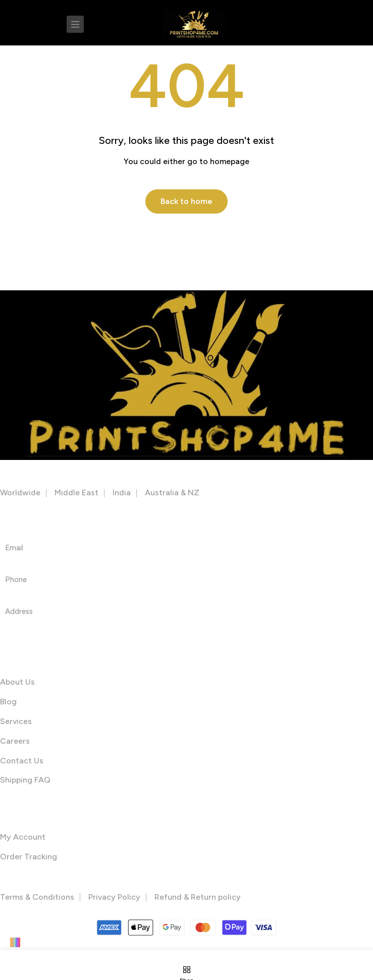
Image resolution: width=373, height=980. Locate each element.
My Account (23, 837)
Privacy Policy (114, 897)
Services (16, 721)
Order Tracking (29, 857)
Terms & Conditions (37, 897)
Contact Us (22, 761)
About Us (17, 682)
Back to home (186, 201)
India (122, 493)
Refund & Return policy (198, 897)
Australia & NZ (172, 493)
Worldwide (20, 493)
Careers (15, 741)
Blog (8, 702)
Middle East (76, 493)
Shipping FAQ (25, 780)
